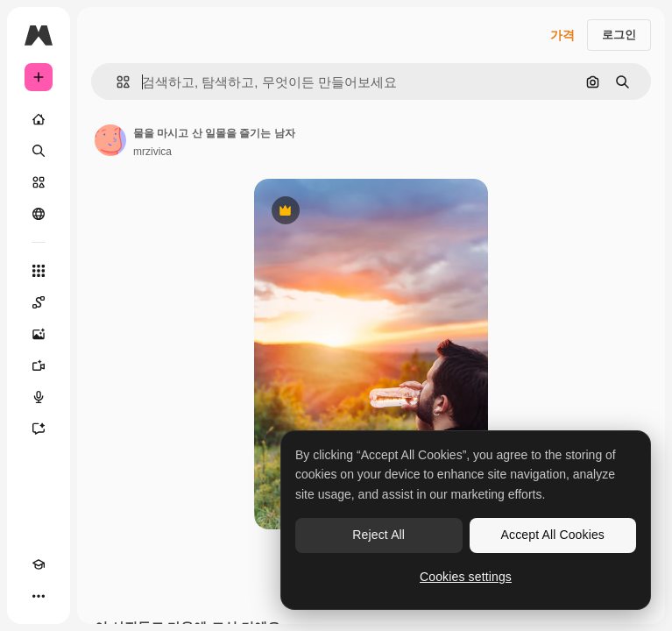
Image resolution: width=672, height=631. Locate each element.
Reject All (378, 535)
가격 (562, 35)
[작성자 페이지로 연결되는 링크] (110, 140)
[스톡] (39, 182)
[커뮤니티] (39, 214)
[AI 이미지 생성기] (39, 334)
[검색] (39, 151)
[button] (116, 82)
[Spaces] (39, 302)
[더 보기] (39, 596)
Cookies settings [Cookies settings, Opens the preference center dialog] (466, 577)
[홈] (39, 119)
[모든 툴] (39, 271)
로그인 (619, 35)
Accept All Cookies (553, 535)
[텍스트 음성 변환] (39, 397)
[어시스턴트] (39, 429)
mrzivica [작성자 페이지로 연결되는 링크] (152, 152)
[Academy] (39, 564)
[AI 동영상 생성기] (39, 365)
